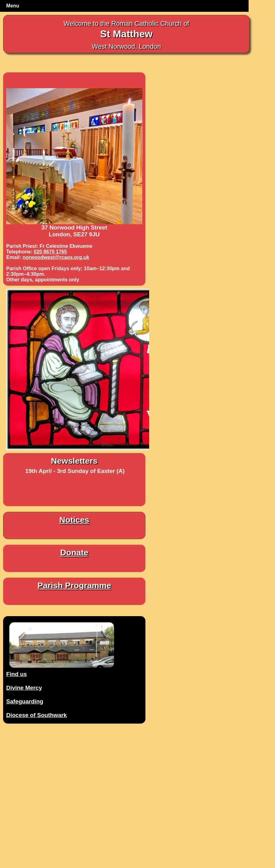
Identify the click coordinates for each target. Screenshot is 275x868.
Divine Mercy (24, 688)
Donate (74, 552)
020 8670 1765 (50, 252)
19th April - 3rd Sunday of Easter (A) (75, 471)
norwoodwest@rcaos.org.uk (56, 257)
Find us (16, 674)
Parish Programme (74, 585)
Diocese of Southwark (37, 715)
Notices (74, 520)
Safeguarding (25, 701)
